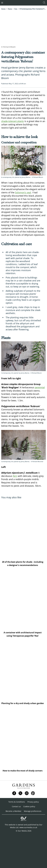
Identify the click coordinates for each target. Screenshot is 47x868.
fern (15, 476)
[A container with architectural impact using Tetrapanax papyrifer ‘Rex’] (23, 600)
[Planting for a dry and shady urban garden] (23, 671)
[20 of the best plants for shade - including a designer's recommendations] (23, 529)
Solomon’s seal (23, 192)
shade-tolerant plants (13, 121)
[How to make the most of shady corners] (23, 738)
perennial (40, 387)
